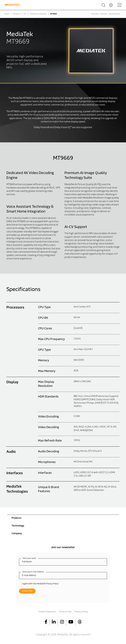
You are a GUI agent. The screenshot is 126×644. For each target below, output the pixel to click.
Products (16, 14)
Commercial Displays (38, 14)
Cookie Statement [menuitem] (47, 612)
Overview (95, 14)
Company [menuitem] (17, 534)
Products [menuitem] (16, 518)
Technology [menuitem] (18, 526)
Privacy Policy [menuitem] (81, 612)
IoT (25, 14)
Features (104, 14)
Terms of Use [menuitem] (65, 612)
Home (7, 14)
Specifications (114, 14)
